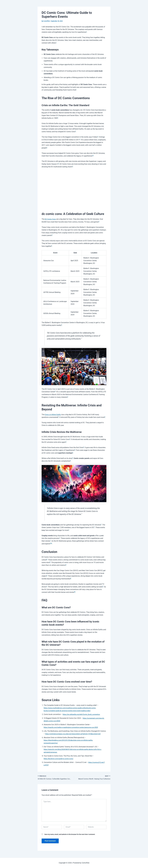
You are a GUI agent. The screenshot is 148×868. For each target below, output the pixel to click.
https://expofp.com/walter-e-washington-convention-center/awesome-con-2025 (72, 727)
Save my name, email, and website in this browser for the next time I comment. (70, 835)
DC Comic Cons (50, 219)
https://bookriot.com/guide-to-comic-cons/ (59, 759)
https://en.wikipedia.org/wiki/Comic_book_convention (82, 714)
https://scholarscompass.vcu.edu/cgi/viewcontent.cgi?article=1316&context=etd (75, 734)
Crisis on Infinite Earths (53, 415)
